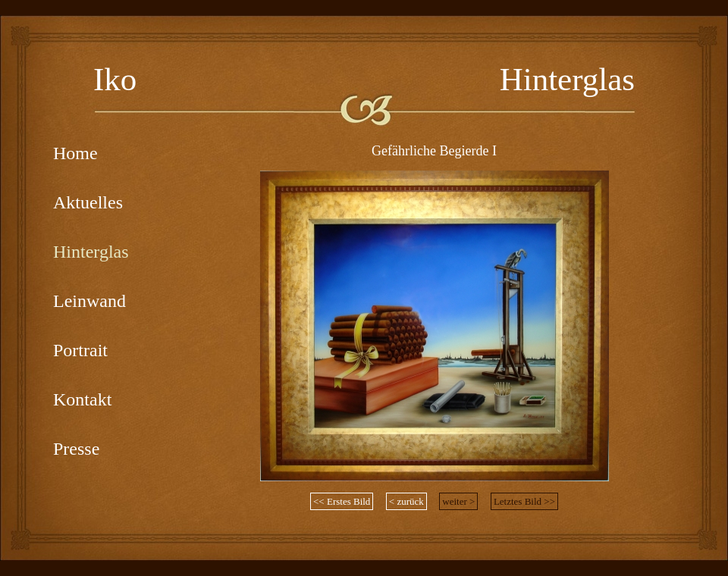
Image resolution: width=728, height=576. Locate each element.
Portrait (80, 350)
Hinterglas (91, 252)
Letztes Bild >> (524, 501)
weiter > (458, 501)
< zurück (406, 501)
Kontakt (82, 399)
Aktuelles (88, 202)
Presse (76, 449)
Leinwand (89, 301)
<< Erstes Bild (342, 501)
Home (75, 153)
